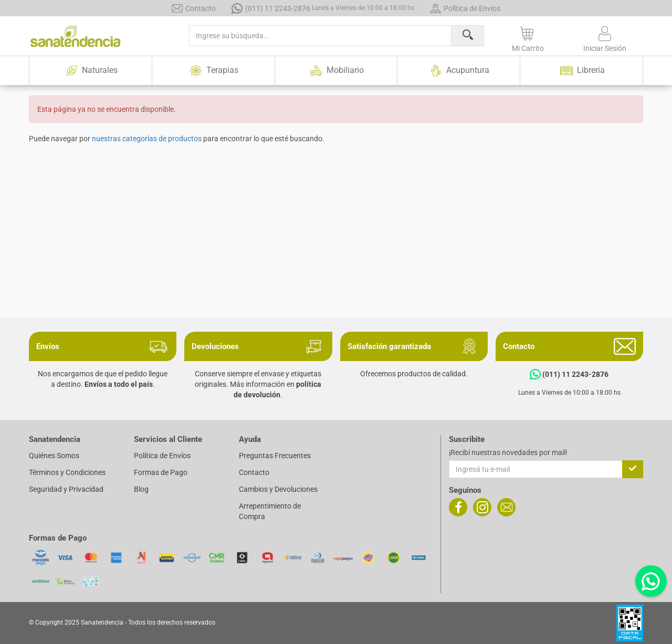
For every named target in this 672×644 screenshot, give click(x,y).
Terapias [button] (213, 71)
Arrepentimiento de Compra (270, 511)
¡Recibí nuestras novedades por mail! (508, 452)
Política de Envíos (465, 8)
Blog (141, 489)
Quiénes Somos (54, 456)
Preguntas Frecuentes (275, 456)
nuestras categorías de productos (147, 139)
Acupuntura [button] (459, 71)
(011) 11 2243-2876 (323, 8)
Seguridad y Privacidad (66, 489)
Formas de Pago (161, 472)
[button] (528, 37)
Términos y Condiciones (67, 472)
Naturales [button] (90, 71)
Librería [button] (582, 71)
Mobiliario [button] (336, 71)
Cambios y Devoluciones (278, 489)
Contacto (194, 8)
